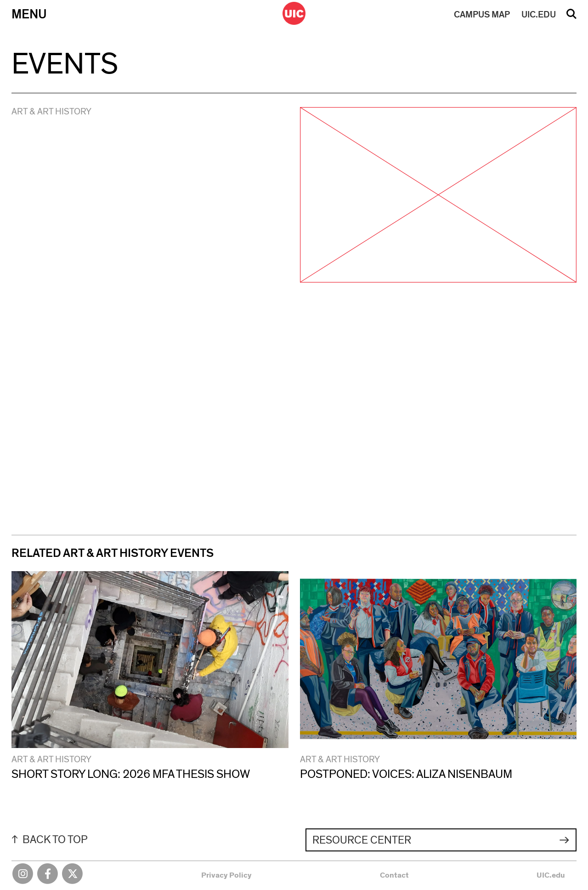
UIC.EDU (539, 15)
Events (65, 65)
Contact (394, 875)
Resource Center (362, 840)
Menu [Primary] (29, 14)
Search (571, 17)
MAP (482, 15)
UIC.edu (551, 875)
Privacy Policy (226, 875)
